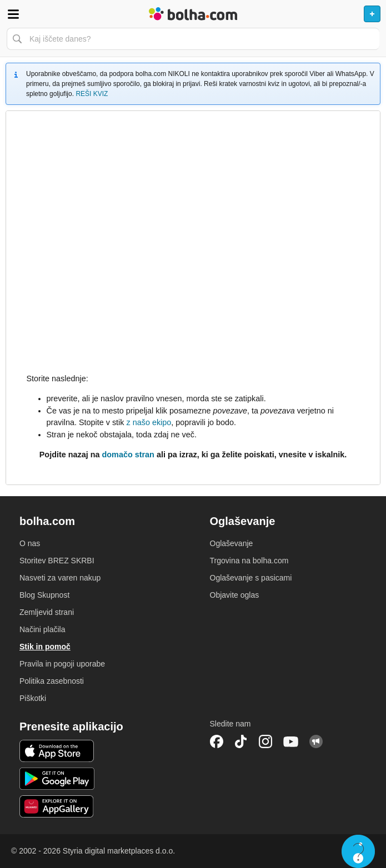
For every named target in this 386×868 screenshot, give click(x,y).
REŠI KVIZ (92, 94)
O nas (30, 543)
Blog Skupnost (44, 595)
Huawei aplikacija (57, 806)
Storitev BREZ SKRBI (57, 561)
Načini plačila (42, 629)
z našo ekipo (149, 422)
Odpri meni (13, 14)
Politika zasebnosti (52, 681)
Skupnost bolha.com (316, 741)
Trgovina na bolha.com (249, 561)
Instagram (265, 741)
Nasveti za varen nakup (60, 578)
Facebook (217, 741)
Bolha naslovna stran (193, 14)
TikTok (241, 741)
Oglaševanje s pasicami (251, 578)
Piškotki (33, 698)
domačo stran (128, 455)
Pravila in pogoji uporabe (62, 664)
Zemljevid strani (47, 612)
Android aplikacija (57, 779)
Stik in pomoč (45, 647)
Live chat (358, 851)
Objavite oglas (235, 595)
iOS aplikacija (57, 751)
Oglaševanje (232, 543)
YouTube (291, 741)
